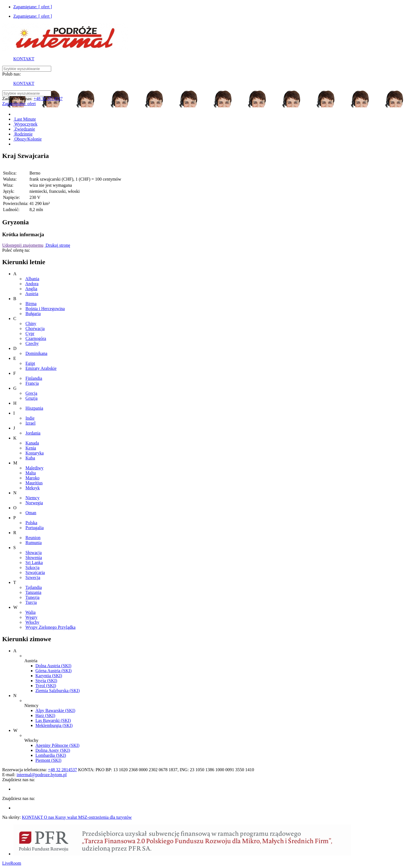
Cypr (30, 333)
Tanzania (33, 592)
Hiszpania (34, 408)
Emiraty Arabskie (41, 368)
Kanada (32, 443)
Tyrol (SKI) (46, 686)
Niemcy (33, 498)
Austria (32, 294)
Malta (31, 473)
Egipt (30, 363)
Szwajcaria (35, 572)
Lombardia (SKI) (51, 755)
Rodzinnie (23, 134)
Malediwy (34, 468)
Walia (31, 612)
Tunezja (33, 597)
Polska (31, 523)
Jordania (33, 433)
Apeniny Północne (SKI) (57, 745)
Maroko (33, 478)
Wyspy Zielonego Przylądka (50, 627)
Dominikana (36, 353)
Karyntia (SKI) (49, 676)
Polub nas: (11, 74)
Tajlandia (34, 587)
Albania (32, 279)
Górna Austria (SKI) (54, 671)
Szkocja (33, 567)
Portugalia (35, 528)
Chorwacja (35, 328)
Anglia (31, 289)
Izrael (30, 423)
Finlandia (34, 378)
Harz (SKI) (45, 715)
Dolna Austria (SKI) (53, 666)
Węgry (32, 617)
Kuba (30, 458)
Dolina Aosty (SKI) (53, 750)
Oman (31, 513)
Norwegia (34, 503)
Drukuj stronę (57, 245)
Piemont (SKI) (48, 760)
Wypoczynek (25, 124)
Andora (32, 284)
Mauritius (34, 483)
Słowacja (34, 553)
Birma (31, 304)
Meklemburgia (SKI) (54, 725)
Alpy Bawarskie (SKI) (55, 710)
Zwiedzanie (24, 129)
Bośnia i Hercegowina (45, 309)
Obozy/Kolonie (28, 139)
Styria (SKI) (46, 681)
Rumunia (34, 543)
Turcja (31, 602)
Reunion (33, 538)
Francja (32, 383)
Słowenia (34, 558)
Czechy (32, 343)
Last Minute (25, 119)
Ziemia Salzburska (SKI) (58, 691)
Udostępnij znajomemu (23, 245)
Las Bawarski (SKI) (53, 720)
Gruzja (32, 398)
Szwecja (33, 577)
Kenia (31, 448)
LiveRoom (12, 863)
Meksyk (33, 488)
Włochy (33, 622)
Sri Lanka (34, 562)
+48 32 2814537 (48, 99)
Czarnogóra (36, 338)
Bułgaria (33, 314)
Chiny (31, 323)
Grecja (31, 393)
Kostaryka (35, 453)
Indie (30, 418)
